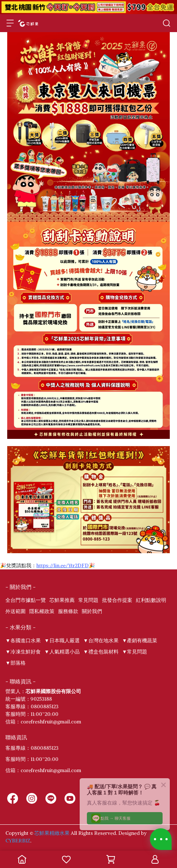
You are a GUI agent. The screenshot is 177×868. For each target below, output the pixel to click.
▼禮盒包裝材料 (101, 652)
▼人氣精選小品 (62, 652)
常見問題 (88, 600)
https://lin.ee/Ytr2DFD (63, 565)
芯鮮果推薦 (62, 600)
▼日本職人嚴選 (62, 640)
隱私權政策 (42, 611)
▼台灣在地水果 (101, 640)
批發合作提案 (117, 600)
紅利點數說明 (151, 600)
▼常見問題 (135, 652)
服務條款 (68, 611)
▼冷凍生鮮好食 (23, 652)
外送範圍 (16, 611)
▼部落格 (16, 663)
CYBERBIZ (18, 841)
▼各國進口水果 (23, 640)
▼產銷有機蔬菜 (140, 640)
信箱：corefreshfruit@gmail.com (43, 770)
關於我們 (92, 611)
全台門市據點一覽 (26, 600)
